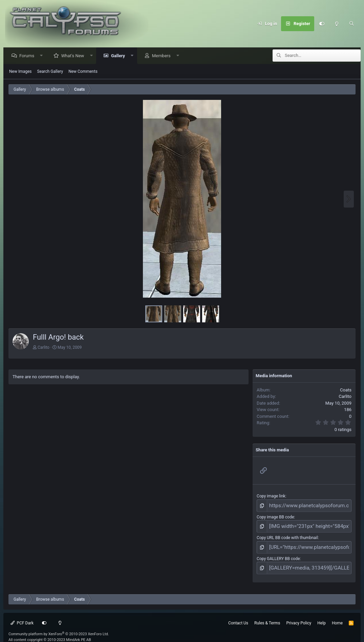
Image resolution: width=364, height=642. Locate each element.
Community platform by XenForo (59, 628)
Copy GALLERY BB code (278, 554)
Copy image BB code (275, 516)
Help (322, 617)
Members (163, 56)
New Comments (83, 72)
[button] (43, 56)
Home (337, 617)
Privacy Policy (299, 617)
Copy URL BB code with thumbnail (287, 535)
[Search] (351, 24)
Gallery (120, 56)
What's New (74, 56)
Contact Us (238, 617)
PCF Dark (22, 617)
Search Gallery (50, 72)
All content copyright (50, 633)
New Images (20, 72)
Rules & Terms (267, 617)
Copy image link (271, 496)
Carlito (44, 348)
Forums (28, 56)
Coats (346, 390)
